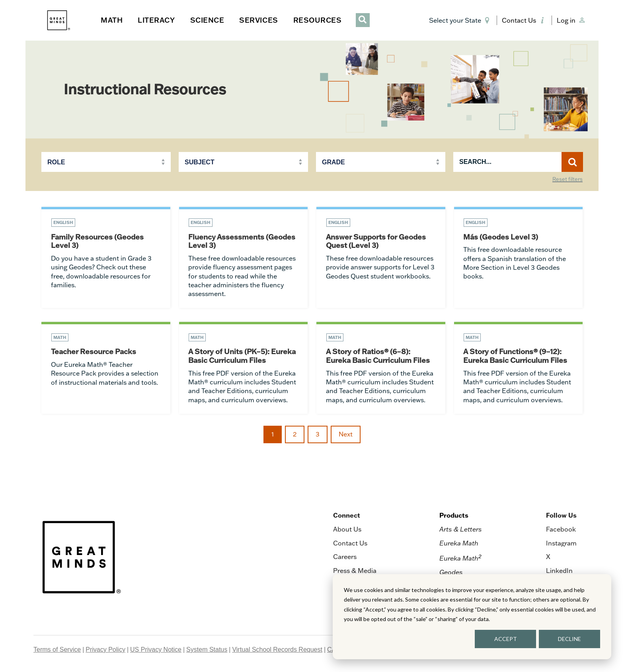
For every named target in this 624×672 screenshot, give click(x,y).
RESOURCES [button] (318, 20)
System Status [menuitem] (207, 650)
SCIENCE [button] (207, 20)
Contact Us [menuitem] (350, 544)
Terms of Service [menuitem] (57, 650)
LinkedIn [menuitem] (559, 571)
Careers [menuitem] (345, 557)
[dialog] (472, 617)
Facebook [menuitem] (561, 530)
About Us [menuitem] (347, 530)
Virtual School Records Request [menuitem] (277, 650)
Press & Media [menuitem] (355, 571)
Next (346, 435)
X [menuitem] (548, 557)
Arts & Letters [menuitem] (461, 530)
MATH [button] (112, 20)
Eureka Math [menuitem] (459, 544)
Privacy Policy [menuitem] (105, 650)
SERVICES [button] (258, 20)
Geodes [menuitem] (451, 573)
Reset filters (567, 179)
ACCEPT (506, 639)
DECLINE (569, 639)
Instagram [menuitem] (561, 544)
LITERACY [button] (156, 20)
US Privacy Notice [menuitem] (156, 650)
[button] (461, 20)
